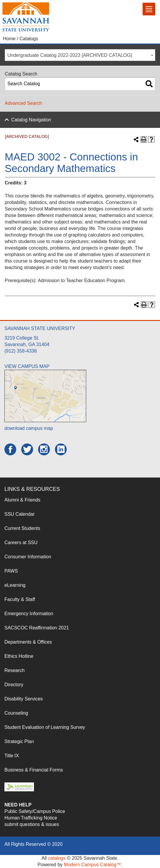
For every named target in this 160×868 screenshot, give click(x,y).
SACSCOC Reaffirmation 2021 (37, 628)
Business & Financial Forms (34, 770)
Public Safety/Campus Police (35, 811)
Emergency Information (29, 614)
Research (14, 670)
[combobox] (80, 55)
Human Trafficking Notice (31, 818)
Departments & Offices (28, 642)
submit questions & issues (32, 824)
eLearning (15, 585)
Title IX (12, 756)
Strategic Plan (19, 741)
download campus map (29, 428)
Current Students (22, 528)
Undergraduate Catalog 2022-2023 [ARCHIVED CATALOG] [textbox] (70, 55)
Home (9, 39)
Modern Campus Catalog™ (92, 865)
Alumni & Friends (22, 500)
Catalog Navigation (31, 120)
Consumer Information (28, 557)
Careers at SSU (21, 542)
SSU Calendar (19, 514)
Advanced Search (23, 103)
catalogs (57, 858)
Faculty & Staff (20, 599)
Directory (14, 685)
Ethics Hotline (19, 656)
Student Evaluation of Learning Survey (45, 727)
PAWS (11, 571)
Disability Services (24, 699)
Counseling (16, 713)
